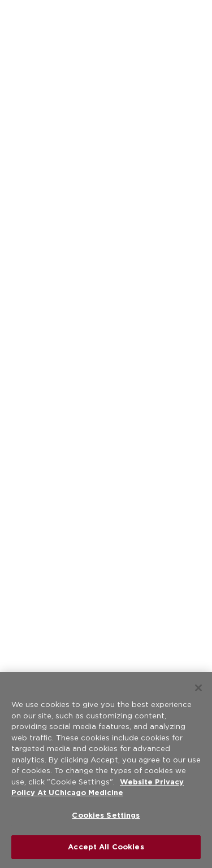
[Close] (198, 688)
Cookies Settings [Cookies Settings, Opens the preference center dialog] (106, 815)
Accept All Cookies (106, 847)
